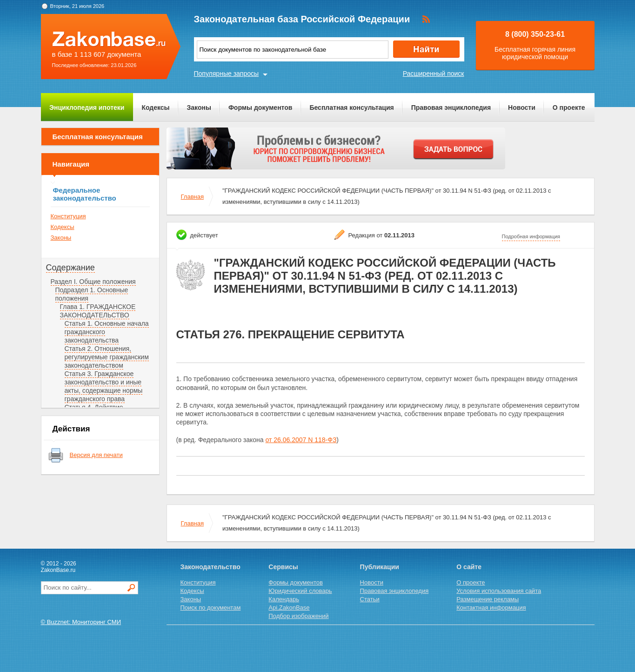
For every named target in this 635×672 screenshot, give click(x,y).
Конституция (68, 216)
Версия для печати (96, 455)
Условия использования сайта (499, 591)
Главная (192, 197)
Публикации (380, 567)
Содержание (70, 268)
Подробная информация (531, 236)
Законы (199, 108)
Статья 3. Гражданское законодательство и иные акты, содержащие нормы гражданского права (104, 386)
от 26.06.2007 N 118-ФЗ (301, 440)
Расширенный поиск (434, 74)
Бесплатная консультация (351, 108)
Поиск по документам (211, 608)
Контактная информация (491, 608)
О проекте (569, 108)
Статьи (370, 599)
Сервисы (283, 567)
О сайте (469, 567)
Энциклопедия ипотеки (87, 108)
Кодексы (155, 108)
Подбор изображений (298, 616)
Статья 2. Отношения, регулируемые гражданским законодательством (107, 357)
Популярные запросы (227, 74)
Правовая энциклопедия (451, 108)
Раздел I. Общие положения (93, 282)
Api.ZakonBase (289, 608)
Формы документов (261, 108)
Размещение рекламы (488, 599)
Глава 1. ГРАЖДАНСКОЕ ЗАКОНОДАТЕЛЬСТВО (98, 311)
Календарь (284, 599)
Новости (522, 108)
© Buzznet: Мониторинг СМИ (81, 622)
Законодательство (211, 567)
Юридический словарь (300, 591)
